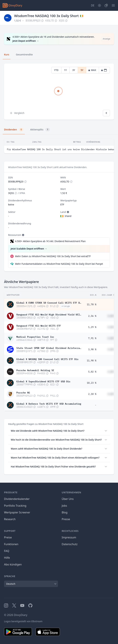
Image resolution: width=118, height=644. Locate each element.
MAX (92, 70)
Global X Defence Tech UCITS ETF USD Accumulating (49, 403)
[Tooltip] (68, 212)
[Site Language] (93, 5)
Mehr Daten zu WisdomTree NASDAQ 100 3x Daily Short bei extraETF (53, 256)
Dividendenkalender (17, 499)
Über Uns (68, 499)
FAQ (7, 551)
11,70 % (92, 304)
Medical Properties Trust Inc (35, 337)
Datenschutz (70, 544)
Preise (8, 537)
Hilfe (7, 558)
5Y (82, 70)
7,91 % (92, 338)
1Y (65, 70)
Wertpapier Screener (17, 512)
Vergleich (17, 113)
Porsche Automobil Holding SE (35, 370)
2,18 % (92, 394)
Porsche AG (23, 392)
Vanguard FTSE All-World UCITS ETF (39, 325)
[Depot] (106, 5)
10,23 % (92, 383)
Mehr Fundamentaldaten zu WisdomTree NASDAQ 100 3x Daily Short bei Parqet (59, 264)
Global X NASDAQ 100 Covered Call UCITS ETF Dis (47, 359)
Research (10, 519)
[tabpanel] (59, 92)
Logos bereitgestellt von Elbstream (23, 621)
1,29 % (92, 327)
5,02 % (92, 372)
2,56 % (92, 316)
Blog (65, 512)
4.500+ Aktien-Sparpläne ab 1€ (50, 241)
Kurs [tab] (7, 54)
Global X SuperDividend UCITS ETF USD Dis (43, 381)
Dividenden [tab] (14, 130)
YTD (56, 70)
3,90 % (92, 349)
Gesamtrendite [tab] (24, 54)
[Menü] (113, 5)
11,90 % (92, 361)
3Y (74, 70)
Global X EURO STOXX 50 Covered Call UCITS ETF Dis (49, 302)
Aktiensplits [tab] (40, 130)
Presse (66, 519)
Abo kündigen (13, 564)
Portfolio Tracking (15, 506)
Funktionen (11, 544)
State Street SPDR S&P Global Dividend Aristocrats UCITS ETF (49, 348)
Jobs (64, 506)
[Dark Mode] (99, 5)
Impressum (69, 537)
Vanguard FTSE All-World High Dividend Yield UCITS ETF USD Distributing (49, 314)
